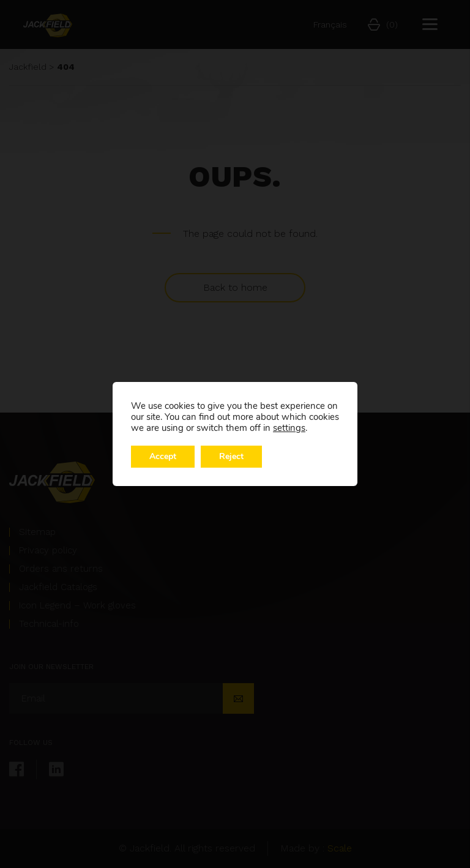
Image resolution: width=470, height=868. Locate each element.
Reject (231, 456)
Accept (163, 456)
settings (289, 428)
